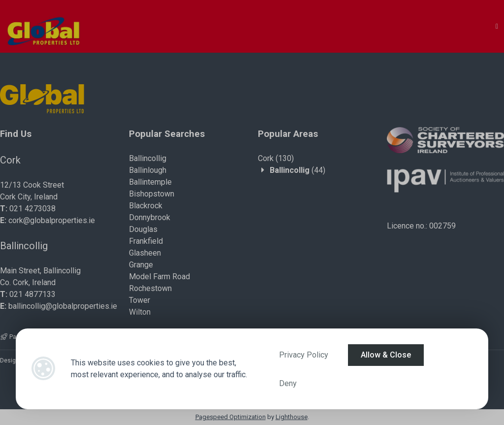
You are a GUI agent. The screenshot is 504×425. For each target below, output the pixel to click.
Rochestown (150, 288)
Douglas (143, 229)
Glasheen (145, 253)
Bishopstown (152, 194)
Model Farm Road (159, 277)
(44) (298, 170)
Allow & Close (386, 355)
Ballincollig (148, 158)
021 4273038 (32, 209)
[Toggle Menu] (497, 26)
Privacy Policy (304, 355)
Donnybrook (150, 217)
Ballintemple (150, 182)
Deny (288, 383)
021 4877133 (32, 294)
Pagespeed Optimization (231, 417)
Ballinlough (148, 170)
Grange (141, 265)
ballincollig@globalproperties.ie (63, 306)
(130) (276, 158)
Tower (140, 300)
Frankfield (146, 241)
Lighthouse (292, 417)
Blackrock (146, 206)
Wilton (140, 312)
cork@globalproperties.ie (52, 220)
